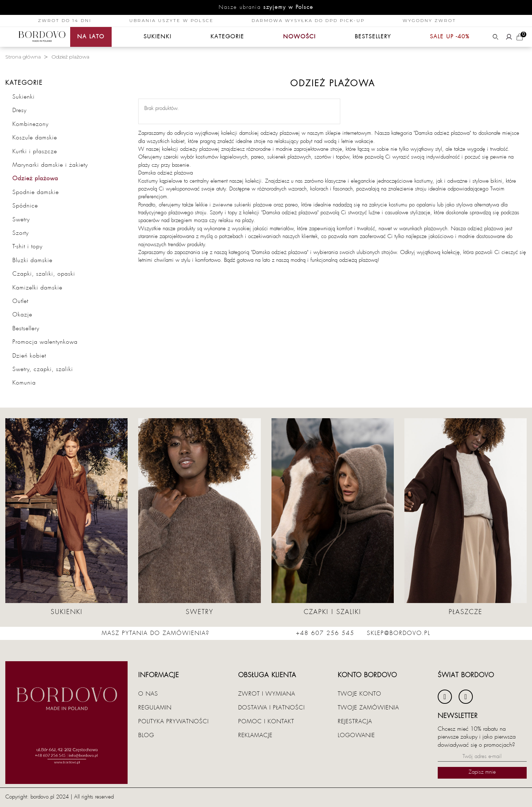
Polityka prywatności (173, 722)
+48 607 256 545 (325, 633)
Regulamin (155, 708)
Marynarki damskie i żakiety (50, 165)
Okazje (22, 315)
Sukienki (24, 97)
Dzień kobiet (29, 356)
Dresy (19, 110)
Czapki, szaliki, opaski (44, 274)
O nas (148, 694)
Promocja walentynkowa (45, 342)
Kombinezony (30, 124)
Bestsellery (26, 328)
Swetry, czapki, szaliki (43, 369)
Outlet (20, 301)
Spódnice (25, 206)
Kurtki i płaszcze (35, 151)
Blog (146, 735)
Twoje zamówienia (368, 708)
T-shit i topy (27, 247)
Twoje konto (360, 694)
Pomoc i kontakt (266, 722)
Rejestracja (355, 722)
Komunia (24, 383)
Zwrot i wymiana (267, 694)
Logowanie (356, 735)
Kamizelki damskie (37, 288)
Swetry (21, 220)
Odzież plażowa (35, 178)
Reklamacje (255, 735)
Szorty (21, 233)
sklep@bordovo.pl (399, 633)
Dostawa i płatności (271, 708)
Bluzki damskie (32, 260)
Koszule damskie (35, 138)
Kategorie (24, 83)
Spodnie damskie (36, 192)
